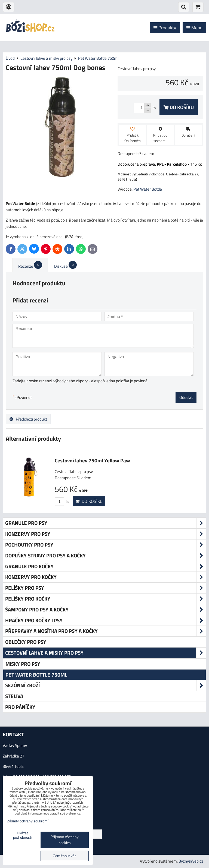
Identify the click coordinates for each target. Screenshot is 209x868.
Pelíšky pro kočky (106, 599)
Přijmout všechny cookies (65, 840)
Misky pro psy (23, 664)
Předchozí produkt (28, 419)
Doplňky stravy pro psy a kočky (106, 556)
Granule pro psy (106, 523)
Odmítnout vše (65, 856)
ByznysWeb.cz (191, 861)
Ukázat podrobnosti (23, 835)
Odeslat (186, 397)
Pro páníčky (20, 707)
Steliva (14, 696)
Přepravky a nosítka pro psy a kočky (106, 631)
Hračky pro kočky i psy (106, 621)
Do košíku (179, 107)
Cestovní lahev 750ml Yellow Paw (92, 460)
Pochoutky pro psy (106, 545)
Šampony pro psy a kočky (106, 610)
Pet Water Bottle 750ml (36, 675)
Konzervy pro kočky (106, 577)
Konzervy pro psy (106, 534)
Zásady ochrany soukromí (28, 821)
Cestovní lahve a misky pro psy (106, 653)
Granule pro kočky (106, 566)
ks (62, 501)
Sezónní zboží (106, 685)
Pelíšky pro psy (106, 588)
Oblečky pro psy (26, 642)
